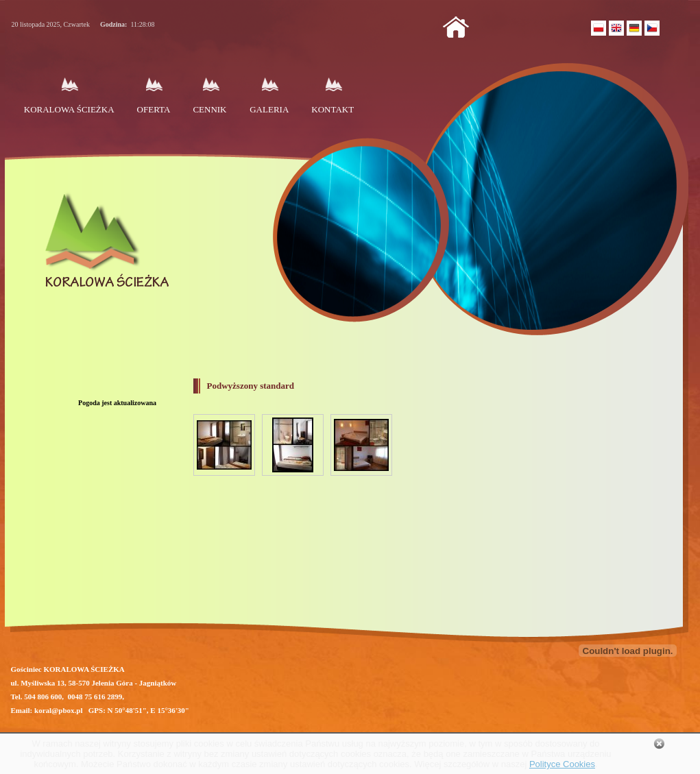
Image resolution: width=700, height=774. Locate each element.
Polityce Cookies (562, 764)
